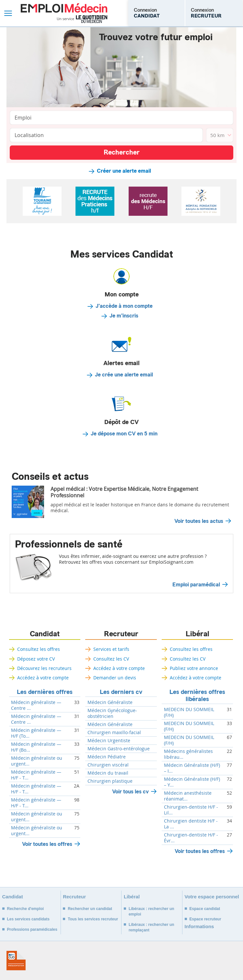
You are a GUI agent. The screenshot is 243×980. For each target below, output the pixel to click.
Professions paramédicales (32, 929)
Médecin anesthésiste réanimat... (188, 796)
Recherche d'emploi (26, 909)
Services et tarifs (111, 649)
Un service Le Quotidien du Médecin (82, 19)
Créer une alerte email (124, 171)
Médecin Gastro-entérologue (119, 749)
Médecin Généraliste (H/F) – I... (192, 768)
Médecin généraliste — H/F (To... (36, 733)
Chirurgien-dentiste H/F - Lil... (191, 810)
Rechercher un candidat (90, 909)
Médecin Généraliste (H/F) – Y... (192, 782)
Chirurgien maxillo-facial (114, 732)
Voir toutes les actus (199, 521)
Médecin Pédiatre (107, 757)
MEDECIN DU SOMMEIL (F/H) (189, 712)
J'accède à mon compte (124, 306)
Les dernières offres (45, 692)
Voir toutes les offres (47, 844)
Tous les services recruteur (93, 919)
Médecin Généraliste (110, 702)
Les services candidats (28, 919)
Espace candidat (205, 909)
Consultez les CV (111, 659)
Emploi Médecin (64, 13)
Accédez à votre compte (43, 678)
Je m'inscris (124, 316)
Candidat (45, 634)
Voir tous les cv (130, 792)
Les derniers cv (121, 692)
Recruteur (121, 634)
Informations (199, 926)
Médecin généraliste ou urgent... (37, 761)
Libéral (197, 634)
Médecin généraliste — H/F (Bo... (36, 747)
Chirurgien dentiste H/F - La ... (191, 824)
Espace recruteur (205, 919)
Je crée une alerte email (124, 375)
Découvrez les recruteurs (44, 668)
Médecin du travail (108, 773)
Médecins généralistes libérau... (188, 754)
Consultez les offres (39, 649)
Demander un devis (115, 678)
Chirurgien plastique (110, 781)
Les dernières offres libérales (197, 696)
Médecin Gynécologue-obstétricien (112, 713)
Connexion (147, 13)
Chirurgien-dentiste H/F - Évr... (191, 838)
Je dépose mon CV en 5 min (124, 434)
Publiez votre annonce (194, 668)
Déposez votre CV (36, 659)
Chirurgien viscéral (108, 765)
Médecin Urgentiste (109, 741)
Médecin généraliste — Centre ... (36, 705)
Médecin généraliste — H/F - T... (36, 775)
